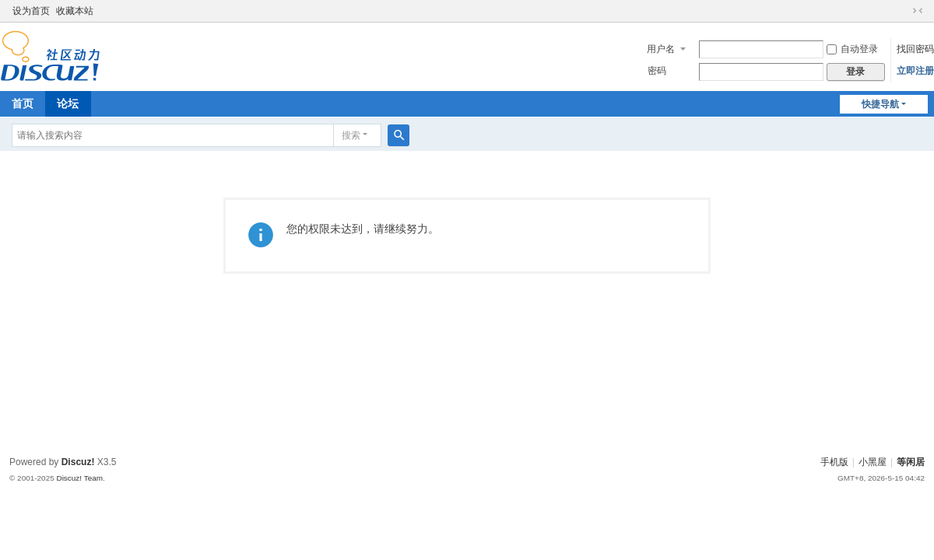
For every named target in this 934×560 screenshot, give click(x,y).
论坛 (68, 103)
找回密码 (915, 49)
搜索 (351, 135)
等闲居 (911, 462)
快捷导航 (880, 104)
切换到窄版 (918, 11)
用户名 (661, 49)
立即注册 (915, 71)
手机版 (834, 462)
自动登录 (852, 49)
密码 (657, 71)
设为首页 (31, 11)
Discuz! (78, 462)
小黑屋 (873, 462)
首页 (23, 103)
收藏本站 (75, 11)
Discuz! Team (79, 478)
